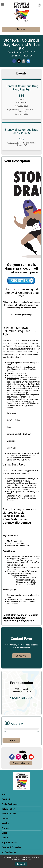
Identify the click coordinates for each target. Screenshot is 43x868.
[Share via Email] (24, 61)
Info (4, 795)
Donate (21, 29)
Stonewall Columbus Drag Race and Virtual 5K (22, 45)
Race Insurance (9, 814)
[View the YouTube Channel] (31, 757)
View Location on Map (21, 698)
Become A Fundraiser (12, 847)
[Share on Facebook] (14, 61)
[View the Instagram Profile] (18, 757)
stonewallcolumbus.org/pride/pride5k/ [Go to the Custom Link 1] (22, 763)
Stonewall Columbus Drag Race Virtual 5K (22, 131)
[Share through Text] (28, 61)
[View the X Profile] (25, 757)
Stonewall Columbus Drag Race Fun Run (22, 88)
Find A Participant (10, 804)
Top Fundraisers (9, 843)
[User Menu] (39, 5)
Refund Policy (8, 809)
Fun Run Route (13, 378)
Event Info (6, 799)
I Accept (21, 864)
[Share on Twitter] (19, 61)
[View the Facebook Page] (12, 757)
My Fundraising (9, 852)
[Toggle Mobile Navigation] (2, 5)
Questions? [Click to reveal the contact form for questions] (21, 656)
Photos (5, 828)
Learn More (25, 860)
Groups (5, 833)
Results (5, 823)
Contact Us (7, 819)
